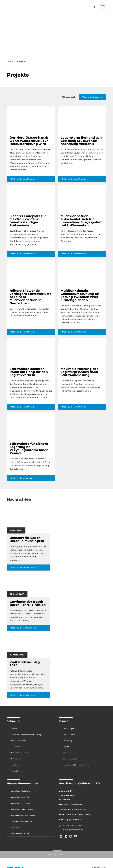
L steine (14, 766)
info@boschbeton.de (73, 831)
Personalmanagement (72, 760)
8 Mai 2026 (16, 532)
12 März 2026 (17, 656)
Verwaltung (68, 742)
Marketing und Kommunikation (76, 766)
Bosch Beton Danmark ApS (22, 811)
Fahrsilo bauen (16, 772)
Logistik (66, 748)
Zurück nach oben (57, 856)
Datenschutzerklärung (20, 835)
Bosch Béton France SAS (20, 805)
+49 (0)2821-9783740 (72, 827)
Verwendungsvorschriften (21, 823)
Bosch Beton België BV (20, 799)
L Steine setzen (16, 748)
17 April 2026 (17, 596)
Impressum (15, 829)
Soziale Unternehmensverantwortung (26, 736)
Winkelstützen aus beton (21, 754)
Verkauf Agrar (68, 730)
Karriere (14, 730)
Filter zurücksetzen (93, 99)
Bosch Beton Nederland (20, 793)
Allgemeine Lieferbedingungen (23, 817)
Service (66, 754)
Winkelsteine (16, 760)
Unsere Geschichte (18, 742)
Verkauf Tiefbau (69, 736)
